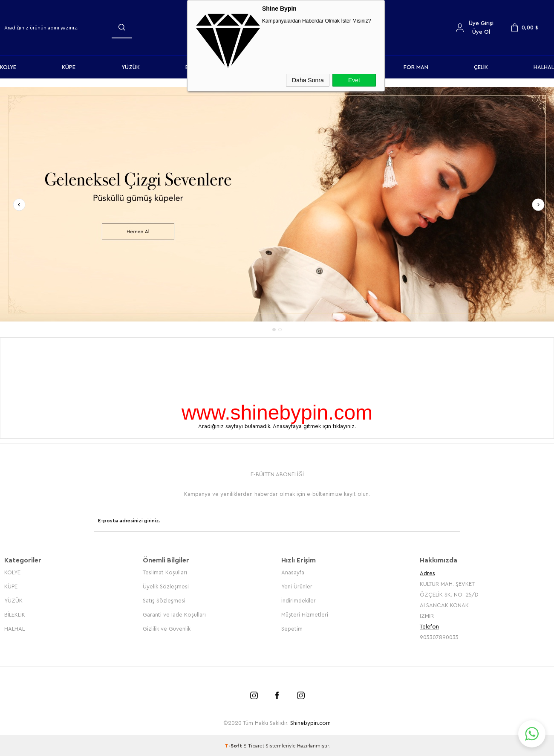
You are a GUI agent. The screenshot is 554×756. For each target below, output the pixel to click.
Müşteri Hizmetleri (305, 614)
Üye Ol (481, 32)
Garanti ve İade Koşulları (174, 614)
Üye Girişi (481, 23)
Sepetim (292, 628)
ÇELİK (481, 67)
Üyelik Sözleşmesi (166, 586)
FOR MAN (416, 67)
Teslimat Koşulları (165, 572)
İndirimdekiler (299, 600)
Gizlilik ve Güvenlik (167, 628)
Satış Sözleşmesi (164, 600)
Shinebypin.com (310, 723)
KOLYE (8, 67)
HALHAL (544, 67)
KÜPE (69, 67)
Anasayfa (293, 572)
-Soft (234, 745)
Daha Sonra (308, 80)
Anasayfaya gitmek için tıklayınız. (314, 426)
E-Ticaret (254, 745)
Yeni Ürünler (297, 586)
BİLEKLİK (15, 614)
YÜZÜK (131, 67)
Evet (354, 80)
